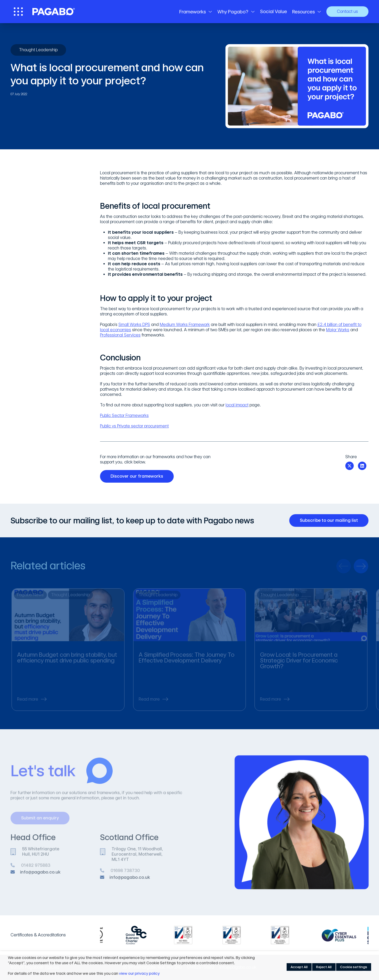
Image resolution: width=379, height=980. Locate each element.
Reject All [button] (324, 967)
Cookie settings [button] (354, 967)
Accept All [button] (299, 967)
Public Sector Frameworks (124, 415)
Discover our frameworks (139, 476)
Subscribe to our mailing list (331, 520)
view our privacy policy (139, 973)
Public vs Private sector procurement (134, 426)
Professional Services (120, 335)
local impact (237, 405)
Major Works (338, 330)
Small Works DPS (134, 325)
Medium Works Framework (185, 325)
